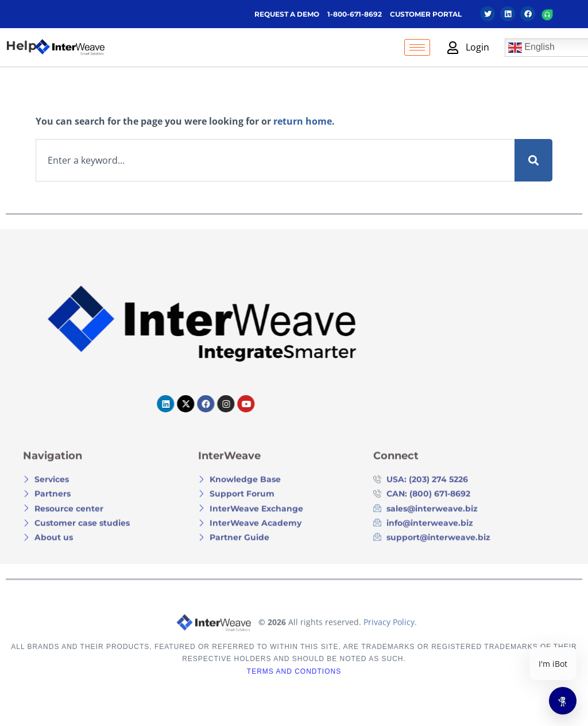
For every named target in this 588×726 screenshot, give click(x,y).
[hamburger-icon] (417, 47)
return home (303, 121)
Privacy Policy (389, 643)
